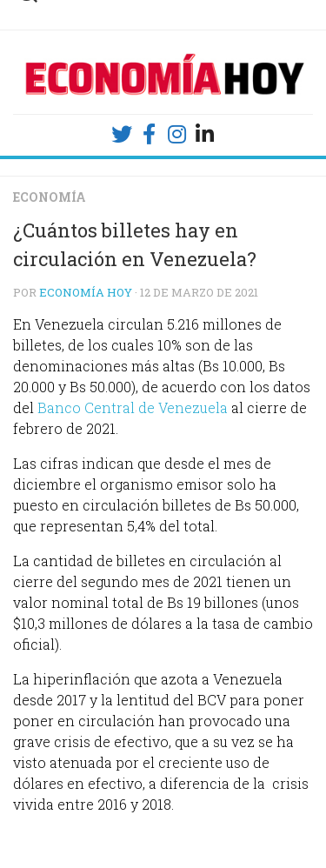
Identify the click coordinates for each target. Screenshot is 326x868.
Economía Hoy (86, 292)
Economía (50, 197)
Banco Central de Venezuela (133, 407)
